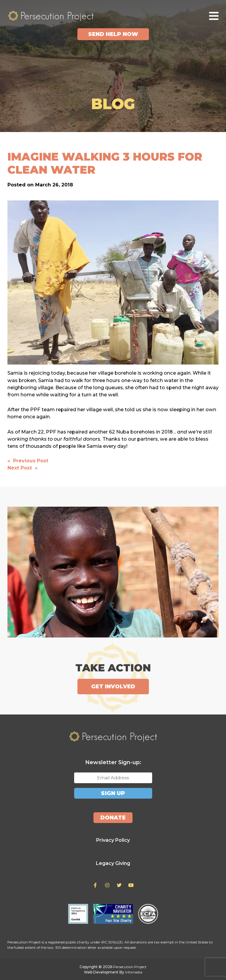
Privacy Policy (113, 840)
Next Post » (22, 468)
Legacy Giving (113, 863)
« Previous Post (28, 461)
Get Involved (113, 687)
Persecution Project (51, 16)
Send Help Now (113, 34)
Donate (113, 818)
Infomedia (134, 972)
